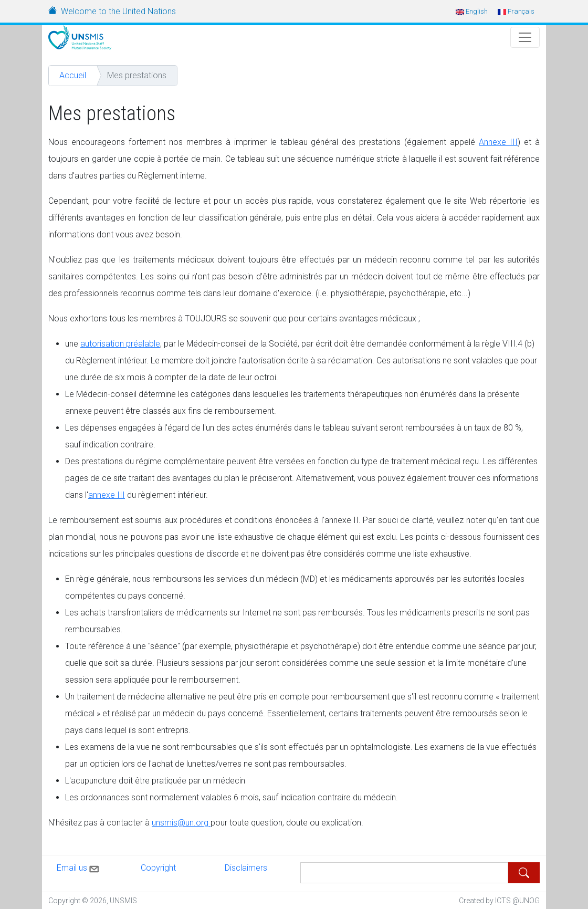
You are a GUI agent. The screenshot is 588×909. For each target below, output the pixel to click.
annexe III (107, 495)
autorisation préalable (120, 344)
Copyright (158, 868)
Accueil (73, 75)
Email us (79, 867)
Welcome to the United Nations (118, 11)
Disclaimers (246, 868)
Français (516, 11)
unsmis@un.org (181, 823)
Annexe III (498, 142)
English (472, 11)
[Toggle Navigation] (525, 37)
